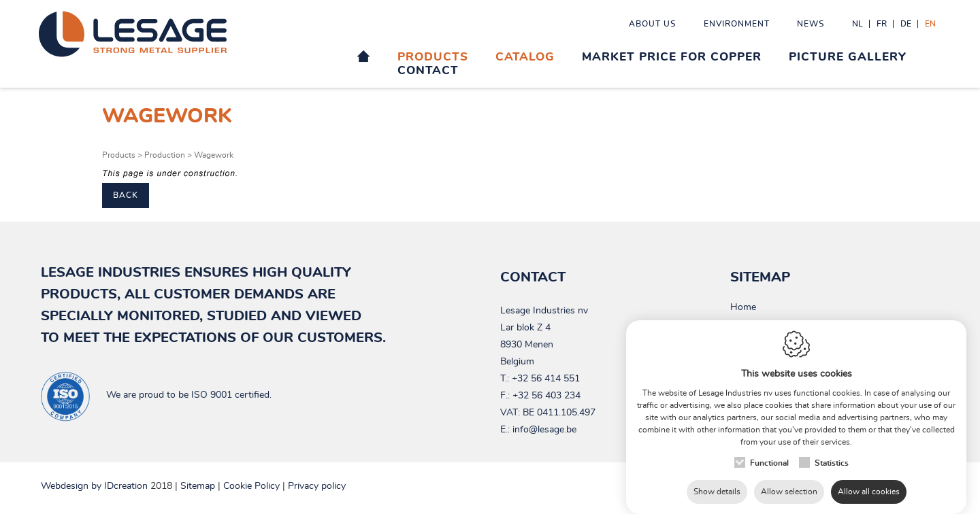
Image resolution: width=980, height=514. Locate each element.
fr (882, 24)
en (930, 24)
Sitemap (198, 486)
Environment (737, 24)
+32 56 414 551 (546, 379)
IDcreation (94, 486)
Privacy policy (317, 486)
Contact (428, 70)
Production (165, 155)
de (906, 24)
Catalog (525, 57)
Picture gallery (848, 57)
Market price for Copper (672, 57)
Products (433, 57)
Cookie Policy (251, 486)
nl (857, 24)
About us (653, 24)
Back (126, 195)
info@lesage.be (544, 430)
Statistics (832, 449)
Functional (769, 449)
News (811, 24)
